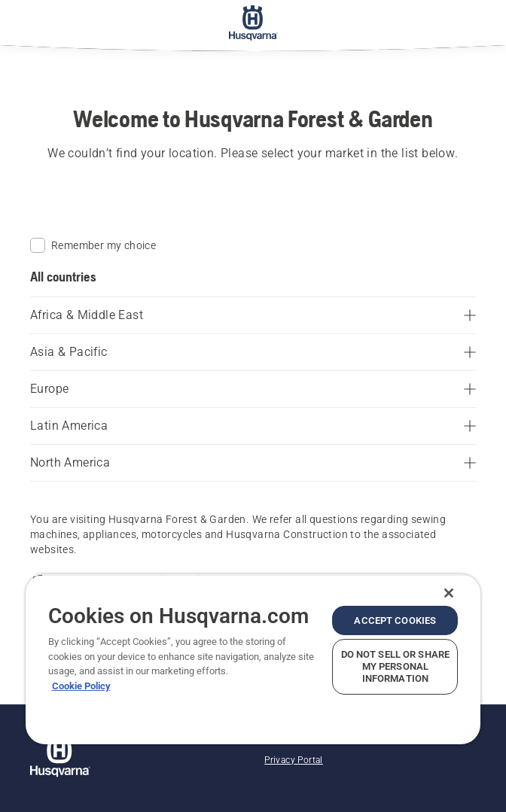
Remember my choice (93, 245)
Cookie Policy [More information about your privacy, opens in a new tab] (81, 686)
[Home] (253, 23)
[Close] (449, 593)
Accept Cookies (395, 620)
